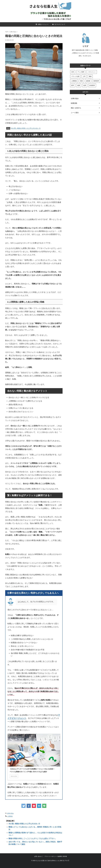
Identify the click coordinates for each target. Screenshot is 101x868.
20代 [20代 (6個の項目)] (73, 72)
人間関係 (10, 816)
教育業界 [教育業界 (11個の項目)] (96, 81)
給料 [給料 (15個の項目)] (85, 85)
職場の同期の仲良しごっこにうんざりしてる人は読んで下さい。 (31, 835)
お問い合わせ (38, 853)
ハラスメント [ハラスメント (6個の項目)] (92, 72)
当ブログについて (59, 24)
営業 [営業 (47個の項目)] (81, 81)
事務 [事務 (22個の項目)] (90, 76)
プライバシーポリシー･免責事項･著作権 (56, 853)
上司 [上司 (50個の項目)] (84, 76)
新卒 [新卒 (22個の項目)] (73, 85)
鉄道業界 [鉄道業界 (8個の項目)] (92, 85)
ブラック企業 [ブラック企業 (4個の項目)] (75, 76)
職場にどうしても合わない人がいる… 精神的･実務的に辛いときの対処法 (34, 826)
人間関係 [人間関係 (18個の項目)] (74, 81)
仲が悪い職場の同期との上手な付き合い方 (26, 128)
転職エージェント (42, 24)
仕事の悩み (10, 813)
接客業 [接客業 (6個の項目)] (88, 81)
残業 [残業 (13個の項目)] (79, 85)
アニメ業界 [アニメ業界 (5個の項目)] (81, 72)
